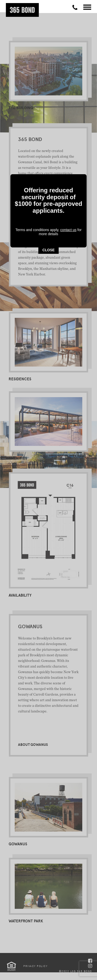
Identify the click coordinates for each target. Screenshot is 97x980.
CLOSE (48, 131)
